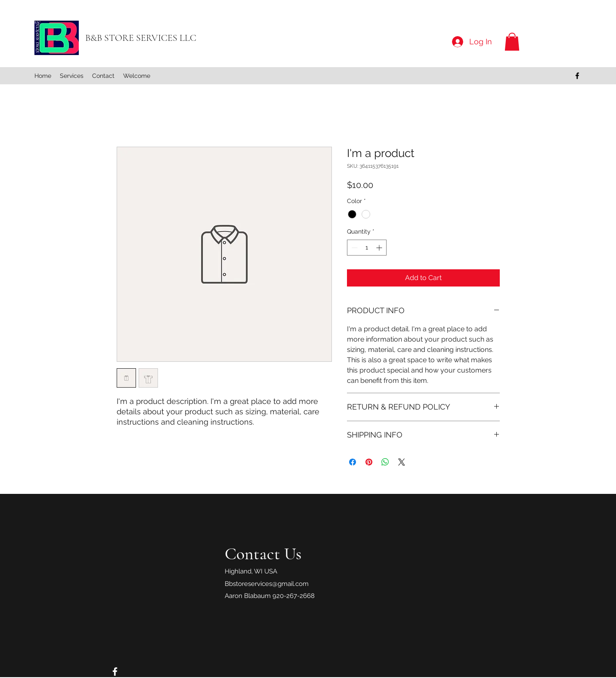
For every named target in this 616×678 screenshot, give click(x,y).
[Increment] (380, 248)
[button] (512, 42)
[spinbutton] (367, 248)
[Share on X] (402, 462)
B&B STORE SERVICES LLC (141, 38)
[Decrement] (354, 248)
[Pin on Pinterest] (369, 462)
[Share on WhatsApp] (385, 462)
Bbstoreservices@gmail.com (267, 584)
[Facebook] (577, 76)
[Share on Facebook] (353, 462)
